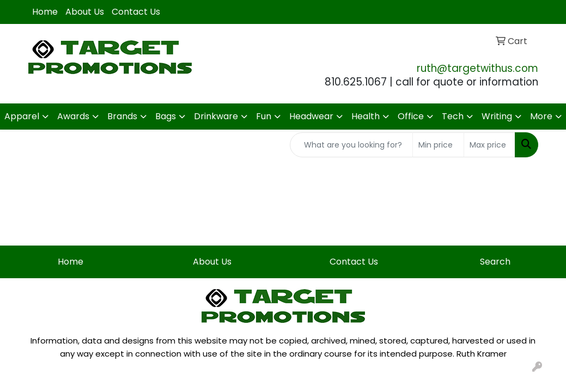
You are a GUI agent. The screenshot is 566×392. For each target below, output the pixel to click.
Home (45, 12)
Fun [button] (264, 116)
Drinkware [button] (216, 116)
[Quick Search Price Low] (438, 145)
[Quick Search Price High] (489, 145)
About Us (85, 12)
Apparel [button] (22, 116)
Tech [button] (453, 116)
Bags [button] (166, 116)
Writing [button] (497, 116)
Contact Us (136, 12)
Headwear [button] (311, 116)
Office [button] (411, 116)
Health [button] (366, 116)
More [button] (541, 116)
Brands (122, 116)
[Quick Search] (351, 145)
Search (495, 262)
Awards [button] (73, 116)
